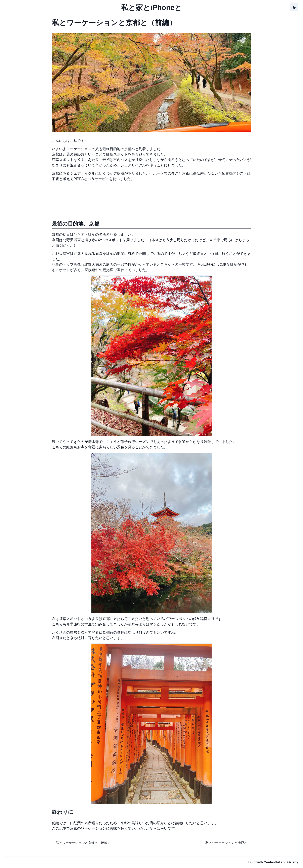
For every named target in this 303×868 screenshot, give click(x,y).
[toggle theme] (294, 7)
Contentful (272, 862)
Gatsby (293, 862)
